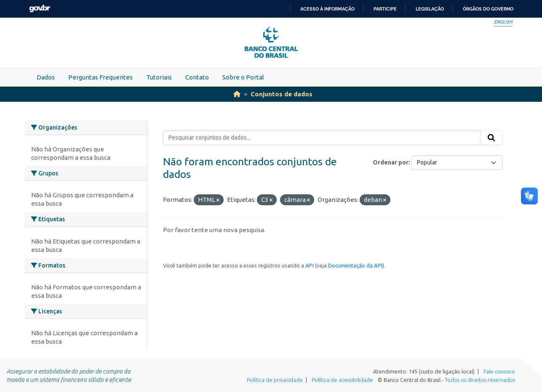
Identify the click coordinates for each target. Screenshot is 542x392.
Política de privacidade (275, 380)
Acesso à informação (327, 9)
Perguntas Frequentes (100, 77)
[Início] (237, 94)
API (310, 265)
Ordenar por (391, 162)
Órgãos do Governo (488, 9)
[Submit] (491, 138)
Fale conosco (499, 371)
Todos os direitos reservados (480, 380)
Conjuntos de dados (282, 94)
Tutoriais (159, 77)
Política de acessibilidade (342, 380)
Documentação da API (355, 265)
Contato (197, 77)
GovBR (40, 9)
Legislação (430, 9)
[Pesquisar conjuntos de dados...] (322, 138)
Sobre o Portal (243, 77)
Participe (385, 9)
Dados (46, 77)
